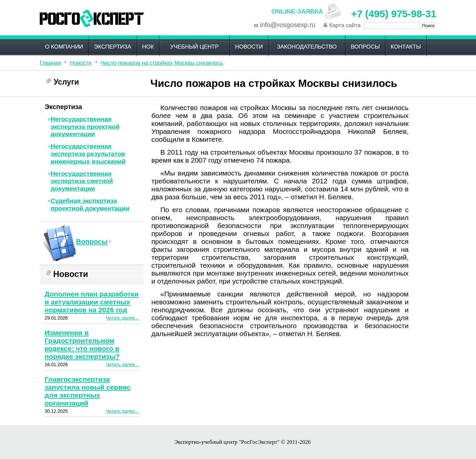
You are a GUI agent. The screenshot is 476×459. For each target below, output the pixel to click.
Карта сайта (345, 25)
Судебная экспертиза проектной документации (90, 205)
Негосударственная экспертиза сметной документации (82, 181)
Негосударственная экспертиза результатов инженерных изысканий (88, 154)
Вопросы (365, 47)
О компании (64, 47)
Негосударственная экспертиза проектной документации (85, 127)
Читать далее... (122, 318)
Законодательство (307, 47)
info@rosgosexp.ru (288, 25)
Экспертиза (113, 47)
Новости (249, 47)
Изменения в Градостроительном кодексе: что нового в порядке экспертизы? (82, 344)
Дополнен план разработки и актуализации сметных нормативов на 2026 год (92, 302)
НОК (148, 47)
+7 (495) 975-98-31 (394, 14)
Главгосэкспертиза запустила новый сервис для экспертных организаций (88, 391)
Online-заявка (297, 11)
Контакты (406, 47)
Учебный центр (195, 47)
